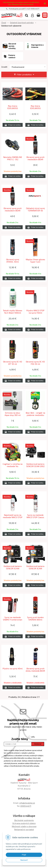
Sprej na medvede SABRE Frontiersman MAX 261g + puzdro (13, 620)
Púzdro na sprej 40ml (13, 668)
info (33, 737)
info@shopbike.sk (27, 803)
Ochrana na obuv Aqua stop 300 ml (13, 414)
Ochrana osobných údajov (24, 823)
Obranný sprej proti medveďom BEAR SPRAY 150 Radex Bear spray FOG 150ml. (35, 159)
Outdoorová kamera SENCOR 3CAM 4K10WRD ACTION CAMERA (13, 568)
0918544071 (26, 806)
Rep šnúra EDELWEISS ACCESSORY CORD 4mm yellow (35, 108)
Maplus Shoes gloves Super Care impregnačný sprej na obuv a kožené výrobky (35, 262)
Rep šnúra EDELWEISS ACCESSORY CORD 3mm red (13, 108)
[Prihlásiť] (32, 15)
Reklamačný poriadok (24, 829)
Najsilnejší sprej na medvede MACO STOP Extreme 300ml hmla (13, 517)
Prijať (24, 855)
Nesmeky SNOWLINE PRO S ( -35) (13, 158)
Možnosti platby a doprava (24, 826)
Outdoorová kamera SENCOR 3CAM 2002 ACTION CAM (35, 466)
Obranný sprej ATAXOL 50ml (13, 261)
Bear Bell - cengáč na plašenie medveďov (35, 414)
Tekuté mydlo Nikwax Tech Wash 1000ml (13, 312)
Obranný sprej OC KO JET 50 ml (13, 363)
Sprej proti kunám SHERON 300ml (35, 618)
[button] (27, 15)
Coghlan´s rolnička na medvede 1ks (13, 465)
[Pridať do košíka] (13, 125)
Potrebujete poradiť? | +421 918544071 (24, 9)
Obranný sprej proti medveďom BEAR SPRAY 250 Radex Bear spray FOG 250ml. (13, 211)
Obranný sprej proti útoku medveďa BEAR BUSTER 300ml (35, 671)
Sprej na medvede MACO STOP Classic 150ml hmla (35, 517)
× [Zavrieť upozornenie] (45, 3)
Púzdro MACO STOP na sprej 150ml (35, 312)
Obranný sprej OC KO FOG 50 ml (35, 363)
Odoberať (38, 744)
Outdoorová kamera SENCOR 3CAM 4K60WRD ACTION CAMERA (35, 568)
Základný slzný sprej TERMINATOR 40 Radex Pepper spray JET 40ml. (35, 211)
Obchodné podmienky (24, 820)
